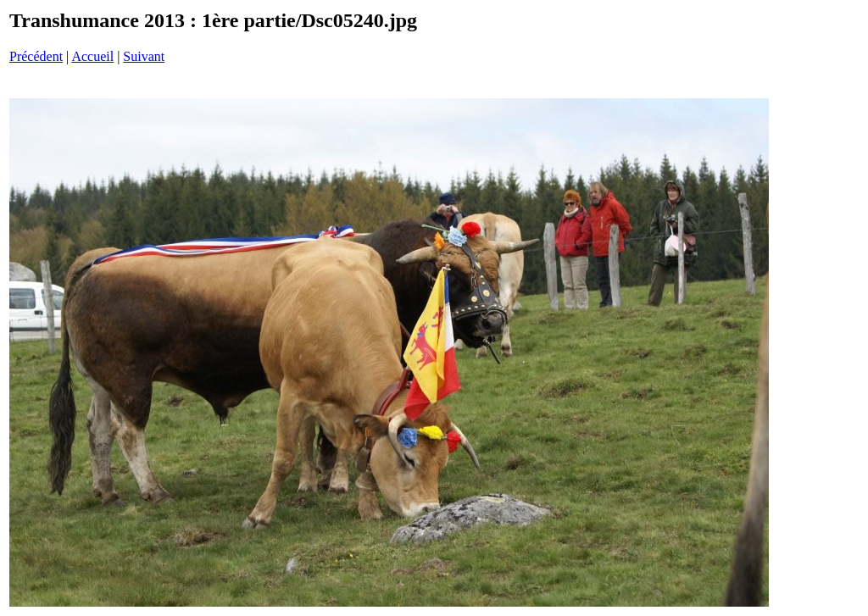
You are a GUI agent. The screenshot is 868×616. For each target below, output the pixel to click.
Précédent (36, 56)
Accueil (92, 56)
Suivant (144, 56)
